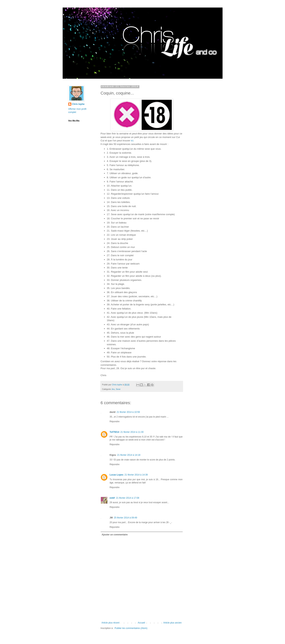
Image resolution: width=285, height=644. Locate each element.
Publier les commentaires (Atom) (131, 628)
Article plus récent (111, 623)
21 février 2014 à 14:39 (136, 475)
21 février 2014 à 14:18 (129, 455)
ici (132, 141)
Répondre (115, 421)
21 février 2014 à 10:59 (128, 412)
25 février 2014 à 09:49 (125, 518)
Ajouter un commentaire (115, 535)
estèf (112, 498)
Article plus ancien (172, 623)
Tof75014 (114, 432)
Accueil (141, 623)
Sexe (118, 389)
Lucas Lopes (117, 475)
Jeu (113, 389)
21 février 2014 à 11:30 (132, 432)
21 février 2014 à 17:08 (128, 498)
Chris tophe (78, 104)
